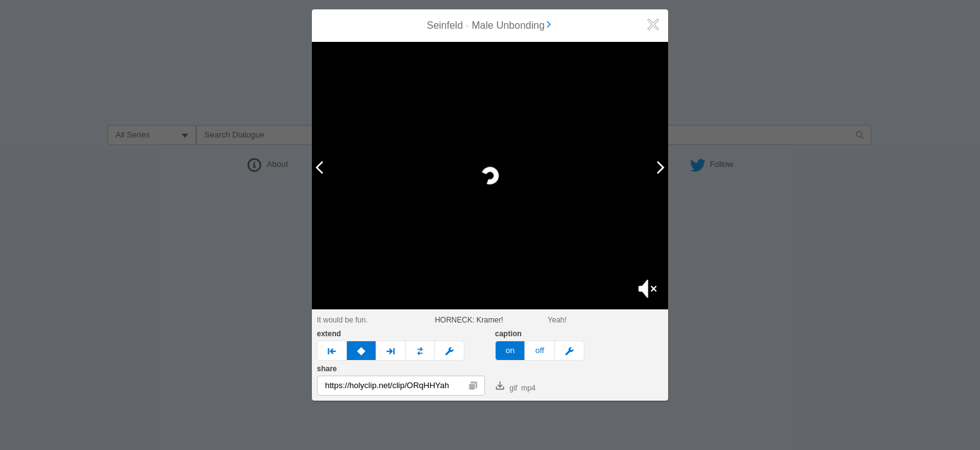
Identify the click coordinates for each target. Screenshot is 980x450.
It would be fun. (342, 320)
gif (507, 387)
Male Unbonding (513, 25)
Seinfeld (445, 25)
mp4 (528, 388)
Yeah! (557, 320)
